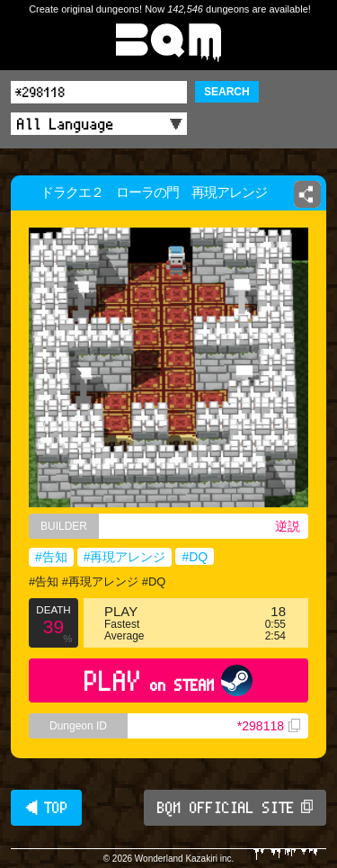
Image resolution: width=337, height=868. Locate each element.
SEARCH (227, 92)
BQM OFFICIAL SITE (235, 808)
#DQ (195, 557)
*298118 (269, 726)
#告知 (51, 557)
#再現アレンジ (125, 557)
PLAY (168, 680)
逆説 (288, 526)
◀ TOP (46, 808)
